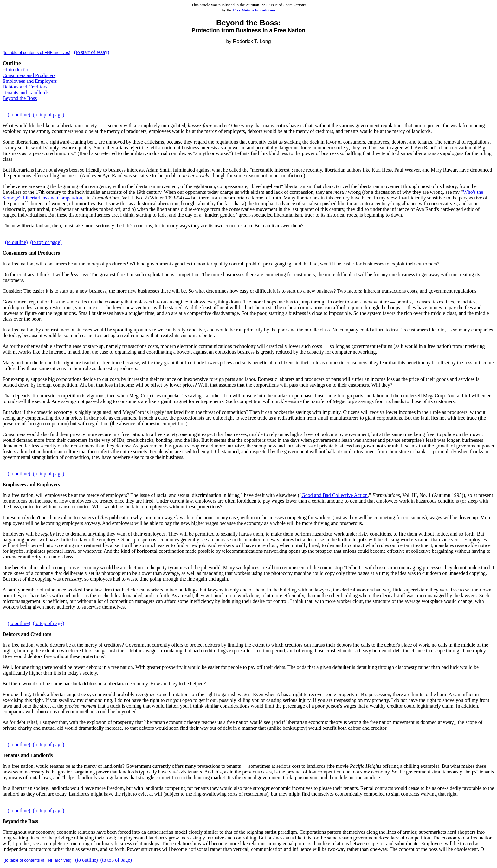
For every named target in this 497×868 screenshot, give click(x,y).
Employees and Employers (30, 81)
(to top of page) (49, 115)
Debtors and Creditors (25, 87)
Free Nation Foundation (254, 10)
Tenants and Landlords (26, 92)
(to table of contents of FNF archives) (36, 52)
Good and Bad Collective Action (335, 495)
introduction (18, 70)
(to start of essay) (92, 52)
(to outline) (19, 115)
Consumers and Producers (29, 75)
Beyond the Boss (20, 98)
